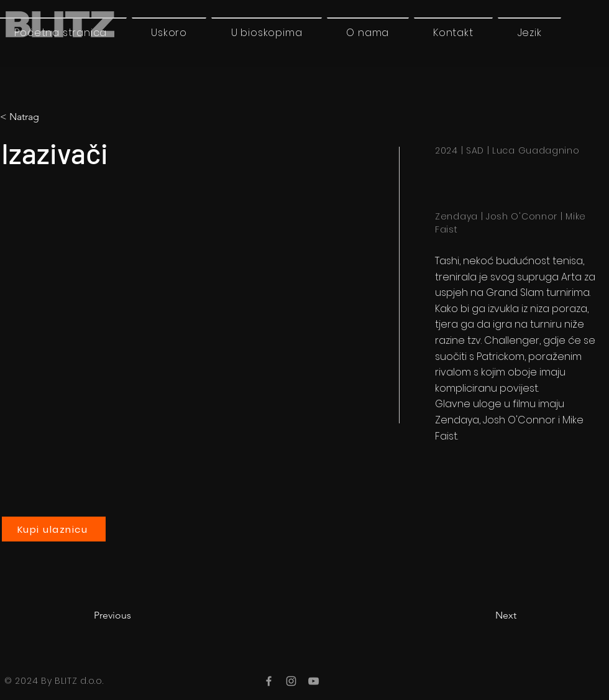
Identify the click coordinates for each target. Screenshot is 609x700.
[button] (529, 32)
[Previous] (135, 615)
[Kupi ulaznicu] (54, 529)
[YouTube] (314, 681)
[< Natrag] (52, 117)
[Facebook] (269, 681)
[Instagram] (291, 681)
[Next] (485, 615)
